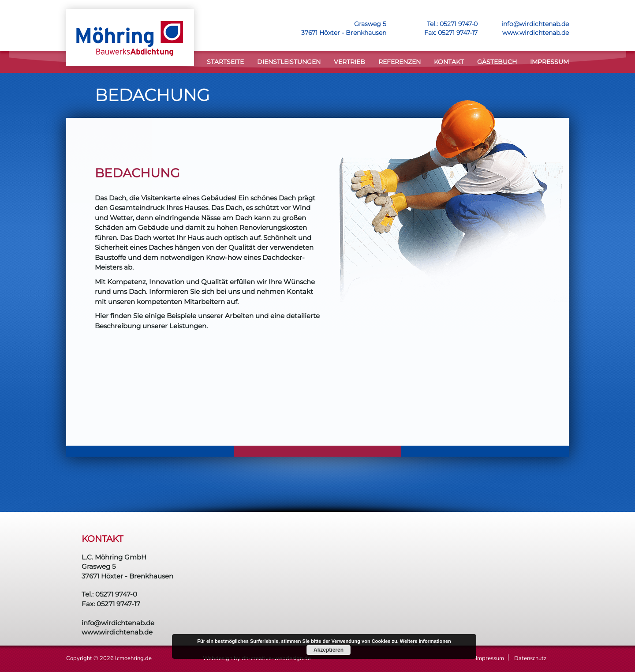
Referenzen (400, 62)
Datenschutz (530, 658)
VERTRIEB (349, 62)
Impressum (549, 62)
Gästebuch (497, 62)
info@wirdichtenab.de (535, 24)
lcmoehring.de (133, 658)
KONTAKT (449, 62)
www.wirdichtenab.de (536, 33)
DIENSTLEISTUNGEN (289, 62)
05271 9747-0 (459, 24)
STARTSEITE (225, 62)
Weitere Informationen (426, 641)
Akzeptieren (329, 650)
